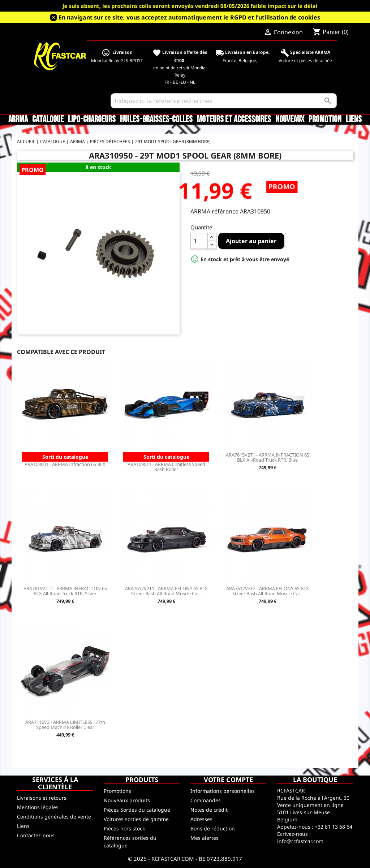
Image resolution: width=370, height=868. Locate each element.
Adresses (201, 819)
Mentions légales (38, 807)
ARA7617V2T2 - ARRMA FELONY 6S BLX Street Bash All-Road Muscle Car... (268, 591)
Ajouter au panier (251, 241)
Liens (354, 120)
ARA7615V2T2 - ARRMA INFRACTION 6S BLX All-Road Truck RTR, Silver (65, 591)
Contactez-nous (36, 835)
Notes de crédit (209, 810)
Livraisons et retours (42, 798)
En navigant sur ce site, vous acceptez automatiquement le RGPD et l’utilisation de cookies (189, 17)
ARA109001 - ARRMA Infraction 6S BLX (65, 464)
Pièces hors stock (124, 828)
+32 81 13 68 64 (334, 827)
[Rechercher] (224, 101)
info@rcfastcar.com (300, 841)
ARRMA (18, 120)
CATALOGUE (48, 120)
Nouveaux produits (127, 800)
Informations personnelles (223, 791)
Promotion (325, 120)
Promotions (117, 791)
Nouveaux (290, 120)
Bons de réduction (213, 828)
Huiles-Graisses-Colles (156, 120)
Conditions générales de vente (54, 817)
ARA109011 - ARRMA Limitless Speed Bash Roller (166, 467)
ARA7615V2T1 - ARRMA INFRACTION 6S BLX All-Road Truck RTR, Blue (268, 457)
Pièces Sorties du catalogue (137, 810)
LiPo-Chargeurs (92, 120)
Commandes (206, 800)
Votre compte (228, 780)
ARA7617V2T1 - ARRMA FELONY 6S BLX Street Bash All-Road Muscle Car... (166, 591)
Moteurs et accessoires (234, 120)
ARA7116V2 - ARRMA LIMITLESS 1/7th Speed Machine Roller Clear (65, 725)
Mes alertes (205, 838)
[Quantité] (199, 241)
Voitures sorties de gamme (136, 819)
